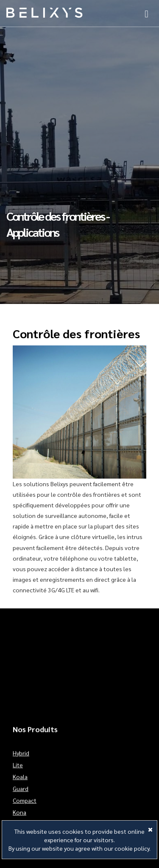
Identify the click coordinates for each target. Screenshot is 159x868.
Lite (18, 770)
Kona (20, 818)
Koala (20, 782)
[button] (146, 13)
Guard (21, 794)
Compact (25, 806)
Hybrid (21, 758)
